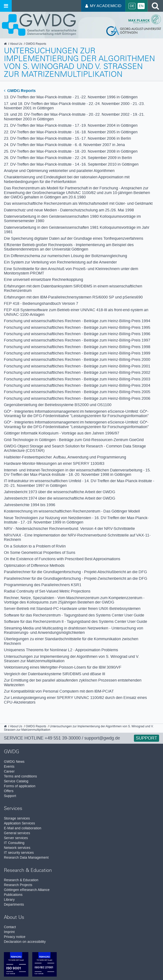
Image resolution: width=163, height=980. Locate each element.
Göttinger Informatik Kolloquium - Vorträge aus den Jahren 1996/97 (62, 433)
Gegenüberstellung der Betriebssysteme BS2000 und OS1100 (58, 405)
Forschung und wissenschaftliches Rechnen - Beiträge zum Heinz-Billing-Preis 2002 (77, 372)
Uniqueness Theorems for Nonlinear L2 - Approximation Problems (61, 650)
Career (9, 771)
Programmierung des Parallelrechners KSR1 (43, 585)
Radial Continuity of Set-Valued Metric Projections (47, 591)
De (132, 6)
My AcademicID (103, 6)
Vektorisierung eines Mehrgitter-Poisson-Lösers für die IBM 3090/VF (63, 667)
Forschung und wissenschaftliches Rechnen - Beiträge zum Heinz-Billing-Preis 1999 (77, 353)
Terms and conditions (20, 776)
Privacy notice (15, 937)
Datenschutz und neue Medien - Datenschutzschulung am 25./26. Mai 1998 (69, 210)
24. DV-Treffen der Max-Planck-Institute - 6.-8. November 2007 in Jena (64, 145)
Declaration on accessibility (25, 942)
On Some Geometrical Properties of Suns (40, 553)
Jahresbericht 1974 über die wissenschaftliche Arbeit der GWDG (60, 498)
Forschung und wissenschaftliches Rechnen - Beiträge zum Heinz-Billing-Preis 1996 (77, 334)
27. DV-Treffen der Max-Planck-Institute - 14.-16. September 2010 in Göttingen (71, 164)
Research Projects (18, 885)
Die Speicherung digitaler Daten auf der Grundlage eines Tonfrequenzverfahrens (74, 238)
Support (147, 738)
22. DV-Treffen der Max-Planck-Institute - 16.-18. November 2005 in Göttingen (71, 132)
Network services (17, 848)
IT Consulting (14, 843)
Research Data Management (26, 858)
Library (9, 900)
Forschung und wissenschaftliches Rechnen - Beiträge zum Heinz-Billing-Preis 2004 (77, 385)
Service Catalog (16, 781)
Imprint (9, 932)
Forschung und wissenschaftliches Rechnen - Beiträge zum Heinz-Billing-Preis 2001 (77, 366)
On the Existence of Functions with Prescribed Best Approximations (62, 559)
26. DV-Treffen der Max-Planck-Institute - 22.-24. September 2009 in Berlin (68, 158)
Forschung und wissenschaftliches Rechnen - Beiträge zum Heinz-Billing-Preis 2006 (77, 398)
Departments (14, 905)
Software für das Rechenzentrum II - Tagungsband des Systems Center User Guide (76, 621)
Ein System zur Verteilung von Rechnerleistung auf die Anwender (60, 262)
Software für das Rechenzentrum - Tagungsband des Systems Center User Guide (74, 615)
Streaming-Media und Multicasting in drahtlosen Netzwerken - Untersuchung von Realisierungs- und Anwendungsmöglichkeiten (74, 630)
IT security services (19, 853)
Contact (10, 927)
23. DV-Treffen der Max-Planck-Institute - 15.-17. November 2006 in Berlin (67, 138)
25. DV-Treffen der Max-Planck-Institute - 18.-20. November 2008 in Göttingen (71, 151)
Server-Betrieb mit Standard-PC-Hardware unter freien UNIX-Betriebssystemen (72, 609)
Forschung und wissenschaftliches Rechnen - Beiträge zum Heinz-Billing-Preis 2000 (77, 359)
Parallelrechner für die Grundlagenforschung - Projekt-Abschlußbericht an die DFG (75, 572)
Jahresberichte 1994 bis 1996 (30, 505)
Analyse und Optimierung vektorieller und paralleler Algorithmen (59, 171)
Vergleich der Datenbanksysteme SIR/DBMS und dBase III (54, 674)
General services (17, 833)
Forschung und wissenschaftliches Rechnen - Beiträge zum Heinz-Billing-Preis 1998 (77, 347)
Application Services (19, 823)
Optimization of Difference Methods (34, 565)
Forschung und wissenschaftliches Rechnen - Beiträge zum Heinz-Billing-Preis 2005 (77, 392)
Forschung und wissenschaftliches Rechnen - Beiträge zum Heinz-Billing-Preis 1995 (77, 327)
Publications (13, 895)
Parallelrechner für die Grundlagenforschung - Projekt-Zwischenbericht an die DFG (76, 578)
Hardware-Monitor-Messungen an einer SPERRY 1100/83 (54, 463)
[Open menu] (6, 6)
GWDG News (14, 762)
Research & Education (21, 880)
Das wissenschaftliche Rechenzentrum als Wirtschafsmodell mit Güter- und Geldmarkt (78, 203)
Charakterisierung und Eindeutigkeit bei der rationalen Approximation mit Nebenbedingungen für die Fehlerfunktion (67, 179)
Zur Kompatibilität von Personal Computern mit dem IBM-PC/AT (59, 691)
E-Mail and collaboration (23, 828)
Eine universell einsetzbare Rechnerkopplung (43, 279)
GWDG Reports (20, 91)
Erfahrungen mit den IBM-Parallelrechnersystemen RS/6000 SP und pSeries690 (73, 297)
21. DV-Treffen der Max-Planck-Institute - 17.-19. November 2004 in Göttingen (71, 125)
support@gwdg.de (102, 738)
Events (9, 767)
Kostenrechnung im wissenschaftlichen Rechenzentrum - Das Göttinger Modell (72, 511)
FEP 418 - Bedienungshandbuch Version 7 (41, 303)
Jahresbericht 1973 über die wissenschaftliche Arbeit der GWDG (60, 492)
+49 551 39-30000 (63, 738)
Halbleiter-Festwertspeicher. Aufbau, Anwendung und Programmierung (65, 457)
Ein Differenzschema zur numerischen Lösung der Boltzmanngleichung (65, 256)
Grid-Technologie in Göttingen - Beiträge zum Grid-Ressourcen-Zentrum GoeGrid (74, 440)
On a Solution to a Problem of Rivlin (35, 546)
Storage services (17, 818)
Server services (16, 838)
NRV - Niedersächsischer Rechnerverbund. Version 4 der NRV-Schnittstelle (69, 529)
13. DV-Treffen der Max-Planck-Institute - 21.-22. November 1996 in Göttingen (71, 97)
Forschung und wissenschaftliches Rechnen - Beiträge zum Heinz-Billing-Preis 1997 (77, 340)
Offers (9, 791)
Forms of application (20, 786)
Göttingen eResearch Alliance (27, 890)
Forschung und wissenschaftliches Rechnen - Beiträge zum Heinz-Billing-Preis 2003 (77, 379)
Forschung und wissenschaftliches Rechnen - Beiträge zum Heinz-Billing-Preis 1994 (77, 321)
